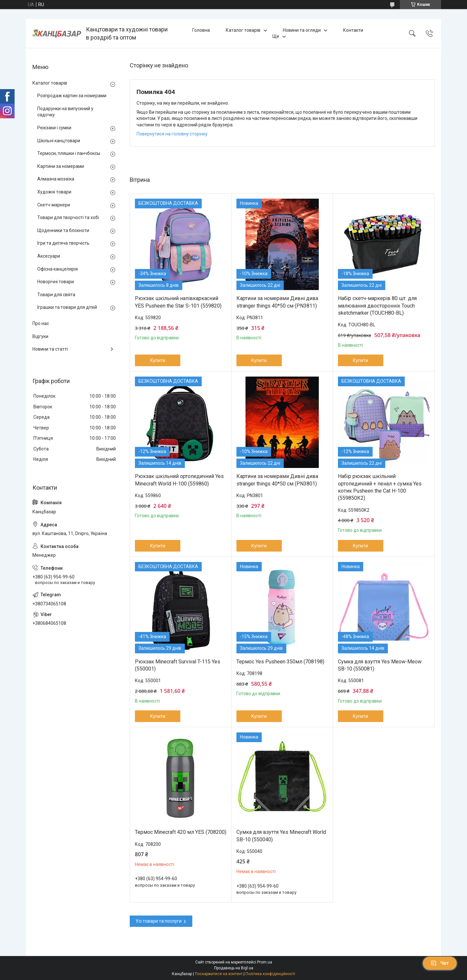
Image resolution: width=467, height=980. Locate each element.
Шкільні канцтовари (59, 141)
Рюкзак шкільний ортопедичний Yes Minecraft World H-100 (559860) (179, 480)
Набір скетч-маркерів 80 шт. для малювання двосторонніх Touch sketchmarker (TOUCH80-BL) (377, 306)
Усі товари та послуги (159, 921)
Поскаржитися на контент (219, 974)
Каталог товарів (243, 30)
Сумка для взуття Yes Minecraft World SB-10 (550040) (281, 836)
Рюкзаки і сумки (54, 128)
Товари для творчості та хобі (68, 217)
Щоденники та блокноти (63, 230)
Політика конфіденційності (270, 974)
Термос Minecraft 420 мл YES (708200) (181, 832)
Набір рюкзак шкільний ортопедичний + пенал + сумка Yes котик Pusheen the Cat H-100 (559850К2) (380, 487)
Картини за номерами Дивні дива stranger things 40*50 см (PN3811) (277, 302)
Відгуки (40, 336)
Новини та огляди (302, 30)
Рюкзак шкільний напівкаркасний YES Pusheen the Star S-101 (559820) (178, 302)
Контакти (353, 30)
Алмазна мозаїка (56, 179)
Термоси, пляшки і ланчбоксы (69, 153)
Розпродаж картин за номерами (72, 96)
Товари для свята (56, 295)
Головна (201, 30)
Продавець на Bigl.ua (234, 968)
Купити (158, 360)
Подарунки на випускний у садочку (65, 112)
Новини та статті (50, 349)
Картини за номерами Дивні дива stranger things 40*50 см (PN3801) (277, 480)
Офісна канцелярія (58, 269)
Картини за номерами (61, 166)
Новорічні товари (56, 282)
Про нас (41, 323)
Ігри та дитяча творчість (63, 243)
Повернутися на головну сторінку (172, 134)
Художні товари (54, 192)
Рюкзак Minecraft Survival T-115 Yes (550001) (178, 665)
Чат (440, 963)
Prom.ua (265, 962)
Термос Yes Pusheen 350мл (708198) (280, 662)
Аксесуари (49, 256)
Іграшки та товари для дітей (67, 307)
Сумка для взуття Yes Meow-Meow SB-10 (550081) (380, 665)
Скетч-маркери (54, 205)
